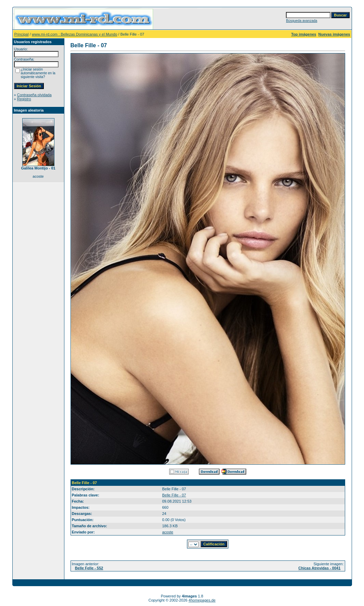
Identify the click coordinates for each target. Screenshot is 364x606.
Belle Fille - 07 (174, 495)
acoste (168, 532)
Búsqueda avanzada (302, 21)
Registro (24, 99)
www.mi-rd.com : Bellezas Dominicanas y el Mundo (74, 34)
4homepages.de (202, 600)
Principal (22, 34)
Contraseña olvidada (34, 95)
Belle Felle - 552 (89, 568)
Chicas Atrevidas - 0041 (319, 568)
